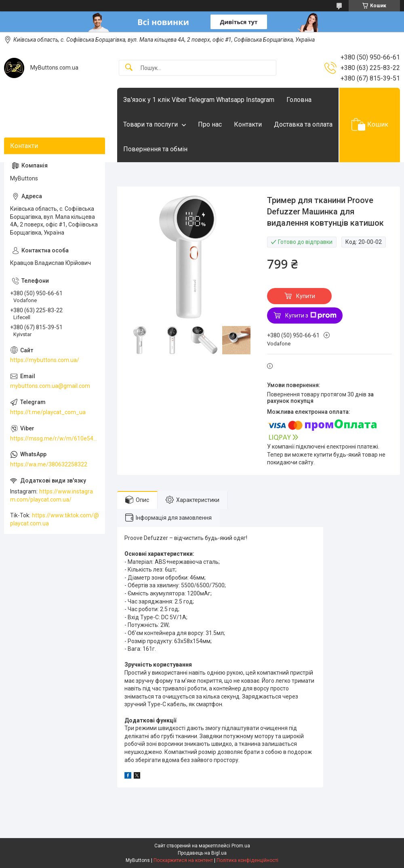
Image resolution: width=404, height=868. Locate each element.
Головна (299, 100)
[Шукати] (129, 68)
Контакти (248, 124)
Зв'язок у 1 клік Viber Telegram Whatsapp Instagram (199, 100)
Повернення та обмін (155, 149)
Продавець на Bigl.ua (202, 853)
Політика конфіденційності (247, 860)
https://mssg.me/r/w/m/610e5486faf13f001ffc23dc (55, 438)
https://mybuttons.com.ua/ (45, 360)
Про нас (210, 124)
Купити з (311, 315)
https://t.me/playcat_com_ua (48, 412)
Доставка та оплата (303, 124)
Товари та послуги (150, 124)
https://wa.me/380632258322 (49, 464)
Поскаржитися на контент (183, 860)
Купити (306, 296)
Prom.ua (241, 846)
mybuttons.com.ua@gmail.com (50, 386)
